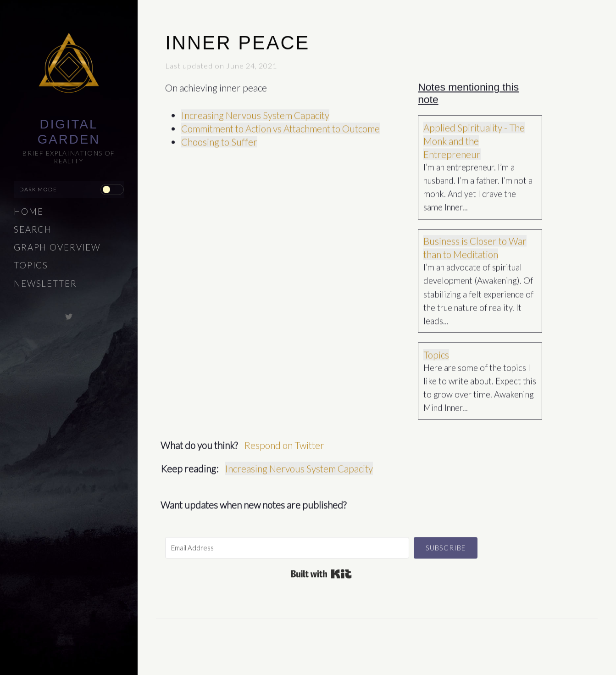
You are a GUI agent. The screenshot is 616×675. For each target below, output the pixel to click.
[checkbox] (112, 190)
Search (33, 229)
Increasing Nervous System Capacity (255, 111)
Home (29, 212)
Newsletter (45, 284)
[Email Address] (287, 544)
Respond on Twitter (284, 441)
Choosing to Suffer (219, 137)
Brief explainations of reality (69, 157)
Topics (31, 265)
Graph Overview (57, 247)
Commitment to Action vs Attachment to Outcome (280, 124)
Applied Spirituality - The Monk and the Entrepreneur (474, 137)
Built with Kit (321, 569)
